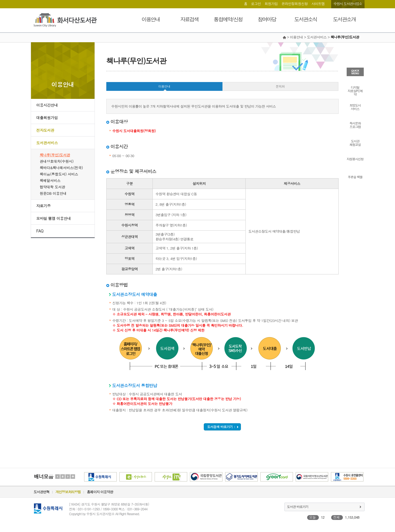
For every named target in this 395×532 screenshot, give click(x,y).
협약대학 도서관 (52, 187)
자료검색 (189, 19)
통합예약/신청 (228, 19)
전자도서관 (45, 130)
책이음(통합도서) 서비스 (59, 174)
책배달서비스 (50, 180)
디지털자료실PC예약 (355, 90)
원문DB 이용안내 (53, 193)
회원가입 (271, 4)
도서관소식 (306, 19)
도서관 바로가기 (298, 506)
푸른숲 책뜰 (355, 176)
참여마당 (267, 19)
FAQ (40, 231)
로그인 (256, 4)
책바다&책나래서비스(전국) (61, 168)
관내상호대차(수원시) (57, 161)
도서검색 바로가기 (220, 427)
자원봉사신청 (355, 159)
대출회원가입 (47, 118)
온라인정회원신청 (295, 4)
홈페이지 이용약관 (100, 492)
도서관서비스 (47, 143)
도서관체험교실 (355, 142)
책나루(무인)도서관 (55, 155)
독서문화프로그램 (355, 125)
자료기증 (44, 206)
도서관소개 (344, 19)
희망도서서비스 (355, 107)
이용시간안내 (47, 105)
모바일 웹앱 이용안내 (54, 218)
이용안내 (151, 19)
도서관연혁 (42, 492)
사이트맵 (318, 4)
